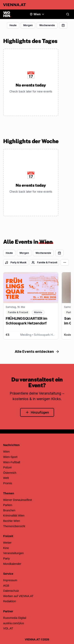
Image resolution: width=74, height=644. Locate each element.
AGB (6, 586)
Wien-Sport (10, 457)
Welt (6, 478)
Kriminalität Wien (14, 516)
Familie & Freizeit (44, 263)
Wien (6, 452)
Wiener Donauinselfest (17, 500)
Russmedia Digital (15, 618)
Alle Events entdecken (37, 351)
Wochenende (47, 25)
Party (7, 558)
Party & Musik (16, 263)
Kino (6, 548)
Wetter (7, 543)
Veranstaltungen (13, 553)
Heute (13, 25)
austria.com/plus (14, 623)
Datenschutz (11, 591)
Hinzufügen (37, 412)
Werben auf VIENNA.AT (18, 596)
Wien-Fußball (12, 462)
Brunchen (9, 510)
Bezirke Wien (12, 521)
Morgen (28, 25)
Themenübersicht (14, 526)
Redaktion (10, 601)
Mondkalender (12, 564)
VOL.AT (8, 628)
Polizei (7, 467)
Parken (8, 505)
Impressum (10, 580)
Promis (8, 483)
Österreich (10, 473)
